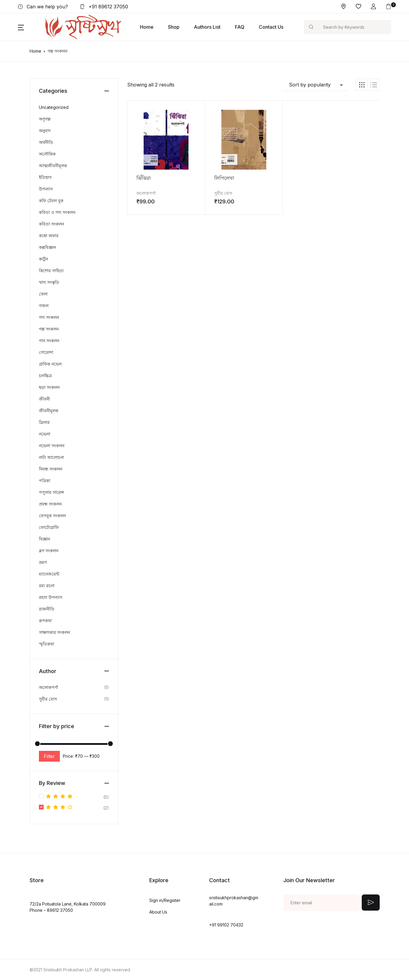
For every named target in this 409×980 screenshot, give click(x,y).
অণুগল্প (45, 119)
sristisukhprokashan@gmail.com (234, 901)
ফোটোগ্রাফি (49, 527)
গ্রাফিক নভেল (50, 364)
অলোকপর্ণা (146, 193)
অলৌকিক (47, 154)
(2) (78, 808)
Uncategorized (54, 107)
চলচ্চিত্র (45, 376)
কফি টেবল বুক (51, 201)
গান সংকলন (49, 341)
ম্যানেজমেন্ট (49, 574)
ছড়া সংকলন (49, 387)
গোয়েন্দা (46, 352)
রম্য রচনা (47, 586)
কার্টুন (43, 259)
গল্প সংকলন (49, 329)
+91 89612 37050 (104, 7)
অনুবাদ (45, 131)
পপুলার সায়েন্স (51, 492)
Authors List (207, 27)
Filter (49, 756)
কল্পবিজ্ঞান (47, 247)
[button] (373, 6)
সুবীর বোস (209, 193)
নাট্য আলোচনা (51, 457)
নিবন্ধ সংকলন (51, 469)
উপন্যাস (46, 189)
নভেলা (45, 434)
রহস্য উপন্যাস (51, 597)
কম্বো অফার (49, 236)
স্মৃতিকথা (47, 644)
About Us (158, 912)
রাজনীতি (47, 609)
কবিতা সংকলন (51, 224)
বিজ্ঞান (44, 539)
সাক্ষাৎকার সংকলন (54, 632)
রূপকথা (45, 621)
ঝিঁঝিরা (144, 178)
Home (147, 27)
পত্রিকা (45, 481)
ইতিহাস (45, 177)
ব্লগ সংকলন (49, 551)
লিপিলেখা (210, 178)
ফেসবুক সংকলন (52, 516)
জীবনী (44, 399)
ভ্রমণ (43, 562)
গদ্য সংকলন (49, 317)
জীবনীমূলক (49, 411)
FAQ (240, 27)
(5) (78, 797)
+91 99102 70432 (226, 925)
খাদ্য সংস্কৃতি (49, 282)
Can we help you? (43, 7)
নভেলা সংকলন (52, 446)
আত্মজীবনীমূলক (53, 166)
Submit (371, 903)
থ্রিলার (44, 422)
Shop (174, 27)
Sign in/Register (165, 900)
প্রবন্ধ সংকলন (50, 504)
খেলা (43, 294)
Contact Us (271, 27)
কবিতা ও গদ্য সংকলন (57, 212)
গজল (44, 306)
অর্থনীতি (46, 142)
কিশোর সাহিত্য (51, 271)
